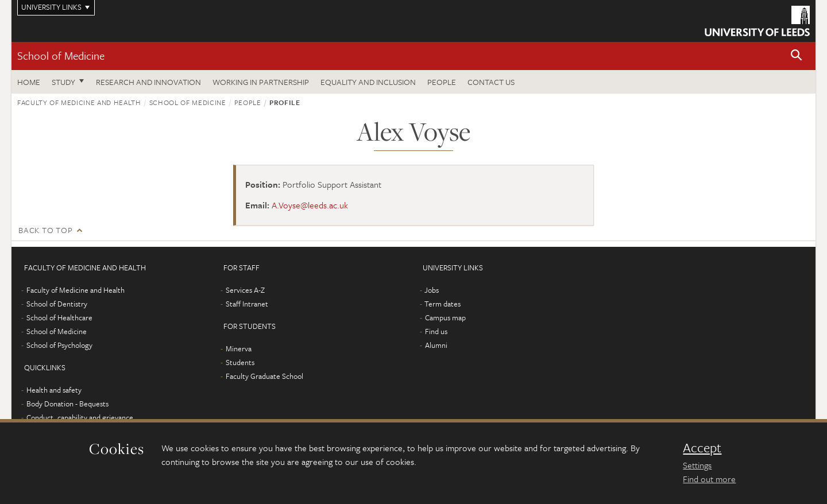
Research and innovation (148, 82)
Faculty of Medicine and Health (79, 102)
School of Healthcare (59, 317)
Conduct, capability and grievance (80, 417)
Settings (697, 465)
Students (240, 362)
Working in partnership (261, 82)
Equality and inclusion (368, 82)
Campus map (445, 317)
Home (29, 82)
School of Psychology (59, 345)
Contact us (491, 82)
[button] (797, 56)
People (442, 82)
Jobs (432, 290)
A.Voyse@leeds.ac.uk (310, 205)
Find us (436, 331)
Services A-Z (245, 290)
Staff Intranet (247, 304)
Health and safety (54, 390)
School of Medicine (61, 55)
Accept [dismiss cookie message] (702, 448)
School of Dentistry (57, 304)
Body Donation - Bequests (67, 404)
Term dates (443, 304)
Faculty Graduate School (264, 376)
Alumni (436, 345)
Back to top (45, 230)
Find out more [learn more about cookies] (709, 479)
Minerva (239, 348)
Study (63, 82)
